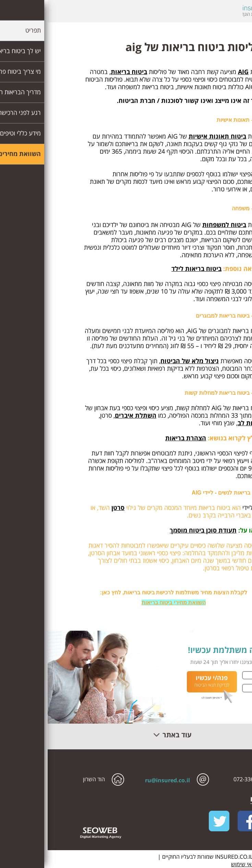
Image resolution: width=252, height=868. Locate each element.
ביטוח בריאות (81, 72)
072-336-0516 (203, 779)
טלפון (233, 688)
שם (234, 675)
